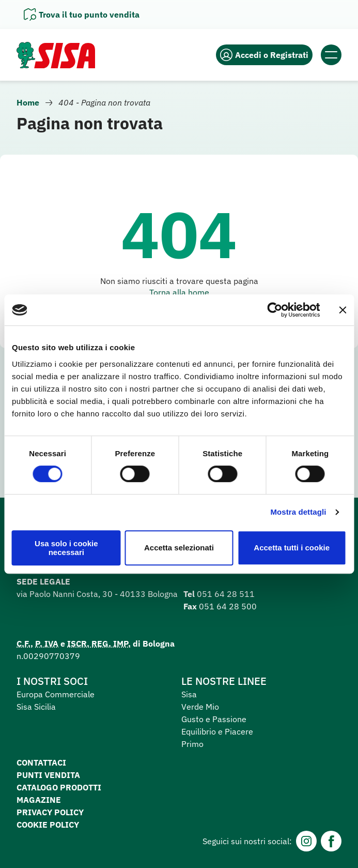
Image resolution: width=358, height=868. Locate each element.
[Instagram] (306, 841)
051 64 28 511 (226, 594)
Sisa (189, 694)
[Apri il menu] (331, 55)
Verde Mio (200, 707)
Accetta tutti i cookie (292, 548)
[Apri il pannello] (82, 14)
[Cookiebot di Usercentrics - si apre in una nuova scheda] (275, 310)
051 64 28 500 (228, 606)
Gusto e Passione (214, 719)
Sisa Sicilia (36, 707)
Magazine (39, 800)
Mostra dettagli (298, 512)
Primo (192, 744)
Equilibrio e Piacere (217, 731)
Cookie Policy (48, 825)
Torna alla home (179, 292)
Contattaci (41, 762)
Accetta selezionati (179, 548)
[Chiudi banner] (343, 310)
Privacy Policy (50, 812)
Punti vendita (48, 775)
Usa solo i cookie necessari (66, 548)
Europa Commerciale (56, 694)
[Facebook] (331, 841)
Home (28, 102)
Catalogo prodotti (59, 787)
